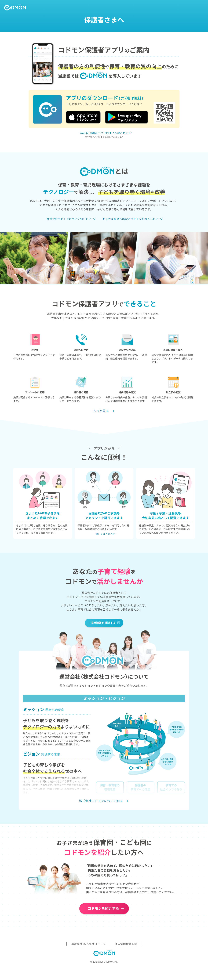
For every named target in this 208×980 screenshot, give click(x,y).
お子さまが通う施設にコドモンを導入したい (130, 219)
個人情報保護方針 (126, 944)
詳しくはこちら (104, 534)
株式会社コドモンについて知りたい (69, 219)
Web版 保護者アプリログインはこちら (104, 133)
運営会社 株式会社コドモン (88, 944)
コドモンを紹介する (103, 909)
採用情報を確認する (103, 623)
